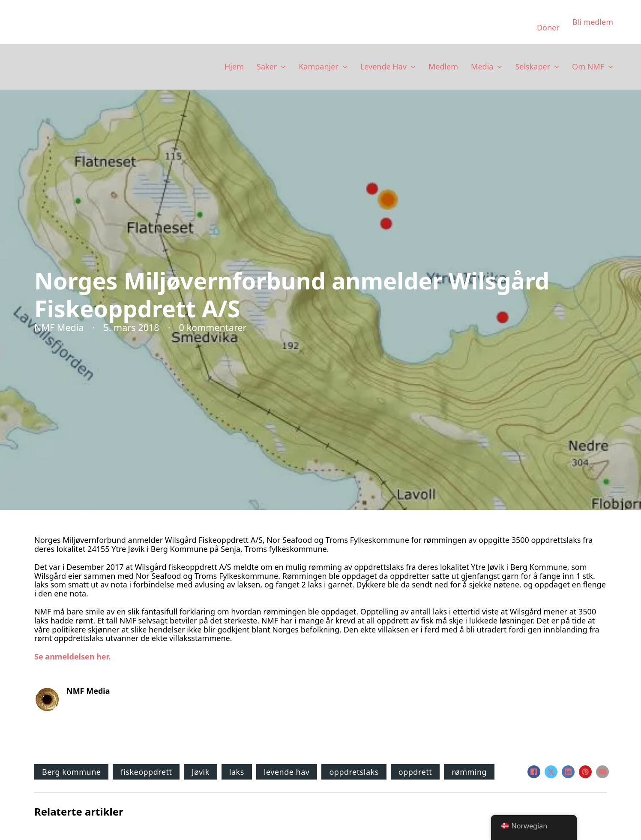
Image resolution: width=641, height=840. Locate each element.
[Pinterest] (585, 772)
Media (482, 66)
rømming (469, 772)
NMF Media (88, 691)
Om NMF (588, 66)
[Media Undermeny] (500, 67)
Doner (548, 27)
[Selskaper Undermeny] (557, 67)
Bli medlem (593, 22)
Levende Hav (383, 66)
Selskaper (533, 66)
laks (237, 772)
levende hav (287, 772)
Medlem (443, 66)
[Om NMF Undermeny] (611, 67)
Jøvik (200, 772)
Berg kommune (71, 772)
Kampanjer (319, 66)
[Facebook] (534, 772)
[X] (551, 772)
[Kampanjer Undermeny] (345, 67)
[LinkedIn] (568, 772)
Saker (267, 66)
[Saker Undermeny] (283, 67)
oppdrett (415, 772)
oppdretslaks (354, 772)
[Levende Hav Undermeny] (413, 67)
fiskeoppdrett (146, 772)
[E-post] (602, 772)
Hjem (234, 66)
